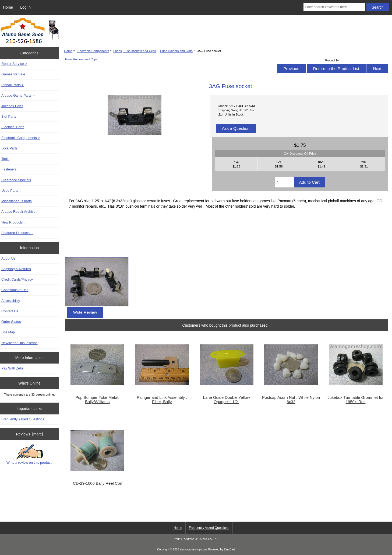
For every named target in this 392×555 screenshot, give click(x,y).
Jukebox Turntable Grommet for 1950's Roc (356, 400)
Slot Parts (9, 116)
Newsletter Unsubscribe (20, 343)
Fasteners (9, 169)
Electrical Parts (13, 127)
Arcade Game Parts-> (18, 95)
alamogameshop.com (193, 549)
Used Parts (10, 191)
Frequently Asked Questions (23, 419)
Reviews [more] (30, 434)
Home (8, 7)
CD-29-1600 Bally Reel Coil (97, 483)
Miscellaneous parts (17, 201)
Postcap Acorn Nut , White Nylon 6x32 (291, 400)
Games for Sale (13, 74)
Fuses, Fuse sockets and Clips (135, 51)
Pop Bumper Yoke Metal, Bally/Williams (97, 400)
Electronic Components (93, 51)
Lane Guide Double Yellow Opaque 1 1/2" (227, 400)
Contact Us (10, 311)
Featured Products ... (17, 233)
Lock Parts (9, 148)
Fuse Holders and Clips (176, 51)
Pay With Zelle (12, 368)
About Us (8, 258)
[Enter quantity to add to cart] (284, 182)
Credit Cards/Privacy (17, 279)
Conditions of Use (15, 290)
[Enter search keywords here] (334, 7)
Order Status (11, 322)
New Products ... (14, 222)
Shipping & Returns (16, 269)
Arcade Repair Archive (18, 212)
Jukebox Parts (12, 106)
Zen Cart (229, 549)
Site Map (8, 332)
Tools (5, 159)
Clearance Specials (16, 180)
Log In (25, 7)
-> (21, 138)
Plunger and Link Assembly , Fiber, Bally (162, 400)
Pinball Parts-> (13, 85)
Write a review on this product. (29, 454)
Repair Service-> (14, 64)
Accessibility (11, 301)
